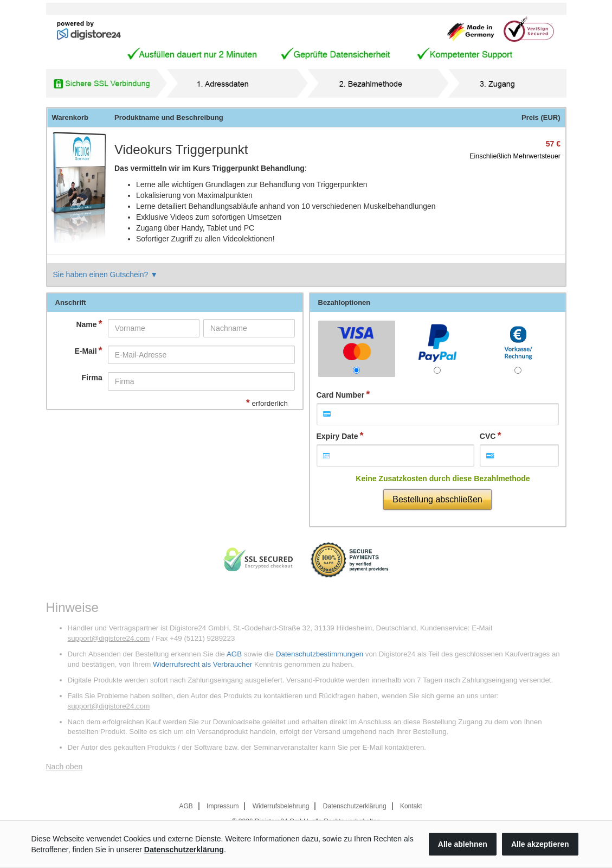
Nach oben (65, 767)
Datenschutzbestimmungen (320, 654)
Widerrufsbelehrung (281, 806)
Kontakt (411, 806)
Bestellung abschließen (437, 499)
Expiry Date (337, 436)
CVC (488, 436)
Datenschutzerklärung (355, 806)
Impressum (223, 806)
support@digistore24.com (109, 638)
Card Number (341, 395)
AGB (234, 654)
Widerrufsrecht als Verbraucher (202, 664)
